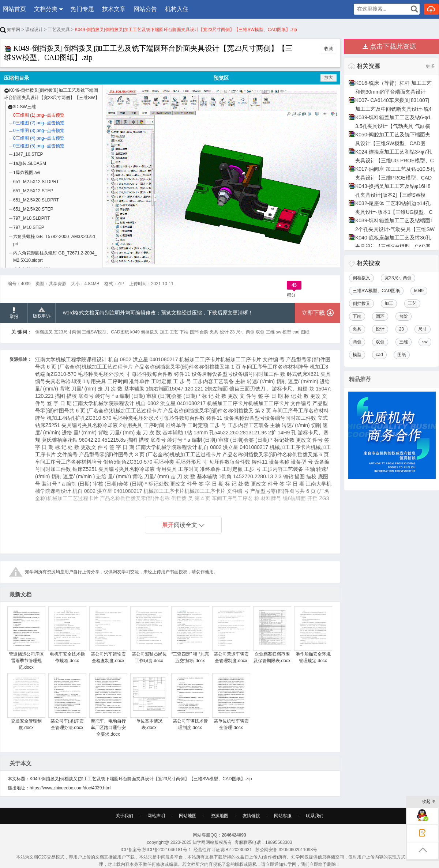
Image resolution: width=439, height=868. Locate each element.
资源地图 (219, 816)
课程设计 (34, 30)
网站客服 (283, 816)
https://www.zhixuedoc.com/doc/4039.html (70, 788)
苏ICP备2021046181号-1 (167, 850)
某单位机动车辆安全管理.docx (231, 702)
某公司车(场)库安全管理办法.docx (67, 702)
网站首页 (14, 9)
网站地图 (188, 816)
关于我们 (124, 816)
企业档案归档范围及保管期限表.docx (272, 635)
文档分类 (46, 9)
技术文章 (114, 9)
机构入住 (177, 9)
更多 (430, 66)
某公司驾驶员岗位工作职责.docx (149, 635)
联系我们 (315, 816)
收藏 (329, 49)
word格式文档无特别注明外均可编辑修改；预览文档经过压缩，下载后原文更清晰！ (158, 313)
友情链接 (251, 816)
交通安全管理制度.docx (26, 702)
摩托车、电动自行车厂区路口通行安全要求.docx (108, 705)
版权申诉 (42, 313)
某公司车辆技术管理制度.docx (190, 702)
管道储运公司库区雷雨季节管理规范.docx (26, 638)
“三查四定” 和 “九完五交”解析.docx (190, 635)
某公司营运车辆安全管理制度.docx (231, 635)
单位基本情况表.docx (149, 702)
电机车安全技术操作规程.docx (67, 635)
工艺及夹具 (59, 30)
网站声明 (156, 816)
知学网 (10, 30)
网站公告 (145, 9)
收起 (429, 802)
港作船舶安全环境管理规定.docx (313, 635)
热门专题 (82, 9)
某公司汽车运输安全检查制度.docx (108, 635)
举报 (14, 313)
